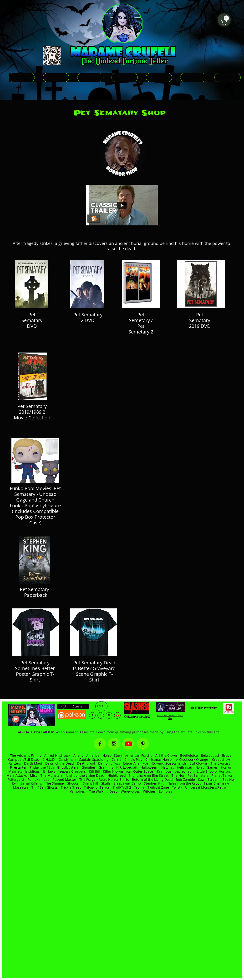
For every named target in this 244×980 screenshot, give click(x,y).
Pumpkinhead (38, 779)
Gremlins (106, 767)
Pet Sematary (198, 775)
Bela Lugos (209, 755)
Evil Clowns (199, 763)
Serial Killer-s (31, 783)
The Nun (178, 775)
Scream (213, 779)
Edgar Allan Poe (136, 763)
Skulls (106, 783)
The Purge (87, 779)
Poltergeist (16, 779)
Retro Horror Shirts (114, 779)
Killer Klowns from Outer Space (128, 771)
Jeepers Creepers (72, 771)
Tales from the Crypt (185, 783)
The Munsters (52, 775)
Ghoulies (89, 767)
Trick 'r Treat (71, 787)
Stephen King (155, 783)
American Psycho (139, 755)
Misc (34, 775)
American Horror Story (104, 755)
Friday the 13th (42, 767)
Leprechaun (184, 771)
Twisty (177, 787)
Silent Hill (91, 783)
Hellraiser (185, 767)
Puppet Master (64, 779)
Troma (139, 787)
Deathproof (86, 763)
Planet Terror (223, 775)
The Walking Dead (103, 791)
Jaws (52, 771)
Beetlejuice (189, 755)
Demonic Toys (109, 763)
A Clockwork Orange (192, 759)
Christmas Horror (160, 759)
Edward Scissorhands (169, 763)
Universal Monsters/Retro (206, 787)
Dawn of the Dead (60, 763)
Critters (15, 763)
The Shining (55, 783)
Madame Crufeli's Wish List (170, 717)
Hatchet (168, 767)
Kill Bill (94, 771)
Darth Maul (33, 763)
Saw (201, 779)
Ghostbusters (68, 767)
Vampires (77, 791)
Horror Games (207, 767)
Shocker (74, 783)
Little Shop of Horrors (214, 771)
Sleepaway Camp (127, 783)
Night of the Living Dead (85, 775)
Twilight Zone (158, 787)
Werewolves (130, 791)
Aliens (78, 755)
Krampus (164, 771)
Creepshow (221, 759)
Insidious (32, 771)
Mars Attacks (17, 775)
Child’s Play (133, 759)
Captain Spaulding (94, 759)
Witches (149, 791)
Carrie (116, 759)
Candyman (67, 759)
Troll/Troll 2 (122, 787)
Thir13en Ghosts (45, 787)
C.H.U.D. (49, 759)
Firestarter (18, 767)
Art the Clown (166, 755)
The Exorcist (220, 763)
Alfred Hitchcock (57, 755)
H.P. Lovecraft (127, 767)
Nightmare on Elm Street (149, 775)
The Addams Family (26, 755)
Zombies (165, 791)
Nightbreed (117, 775)
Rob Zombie (185, 779)
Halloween (149, 767)
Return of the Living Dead (152, 779)
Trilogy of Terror (97, 787)
